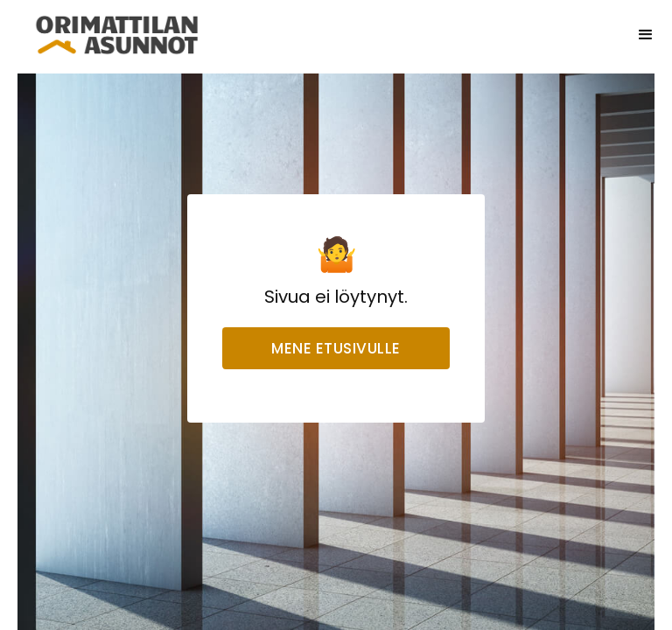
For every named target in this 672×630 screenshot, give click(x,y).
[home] (117, 35)
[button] (646, 35)
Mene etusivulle (336, 348)
